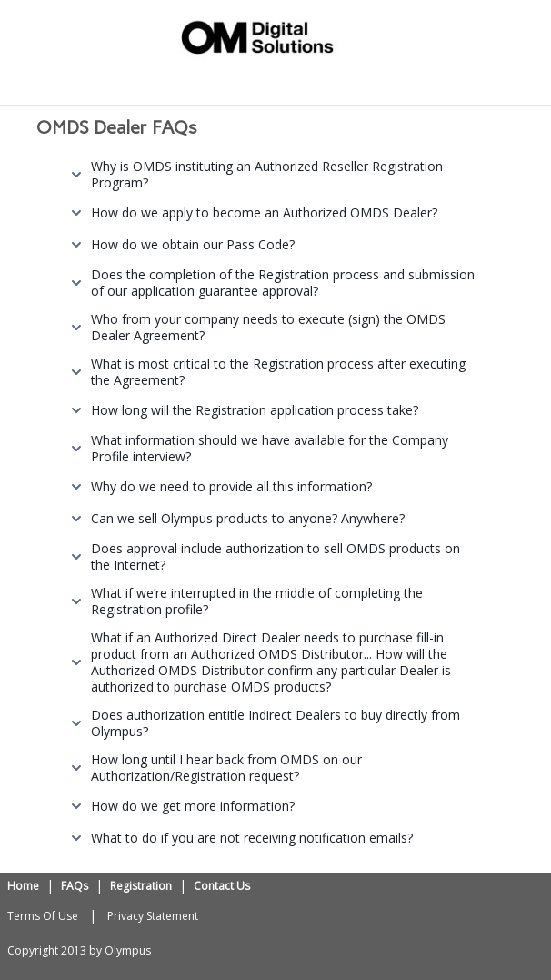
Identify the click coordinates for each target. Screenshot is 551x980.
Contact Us (222, 886)
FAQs (75, 886)
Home (23, 886)
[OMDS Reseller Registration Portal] (257, 34)
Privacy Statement (153, 916)
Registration (141, 886)
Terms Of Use (43, 916)
